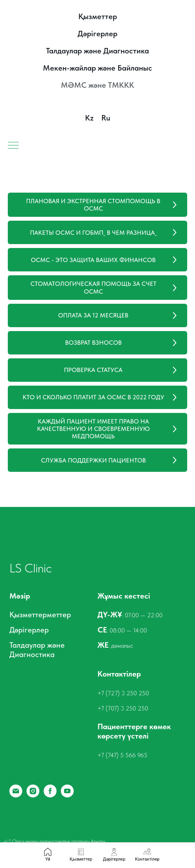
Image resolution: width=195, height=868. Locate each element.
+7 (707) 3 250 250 (123, 708)
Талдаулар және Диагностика (97, 51)
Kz (89, 118)
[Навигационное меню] (13, 146)
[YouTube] (67, 795)
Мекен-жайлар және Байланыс (97, 68)
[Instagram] (33, 795)
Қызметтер (98, 16)
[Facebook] (50, 795)
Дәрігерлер (97, 34)
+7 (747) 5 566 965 (122, 755)
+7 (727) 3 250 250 (123, 693)
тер (65, 615)
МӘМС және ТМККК (97, 85)
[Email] (16, 795)
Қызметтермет (34, 615)
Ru (106, 118)
